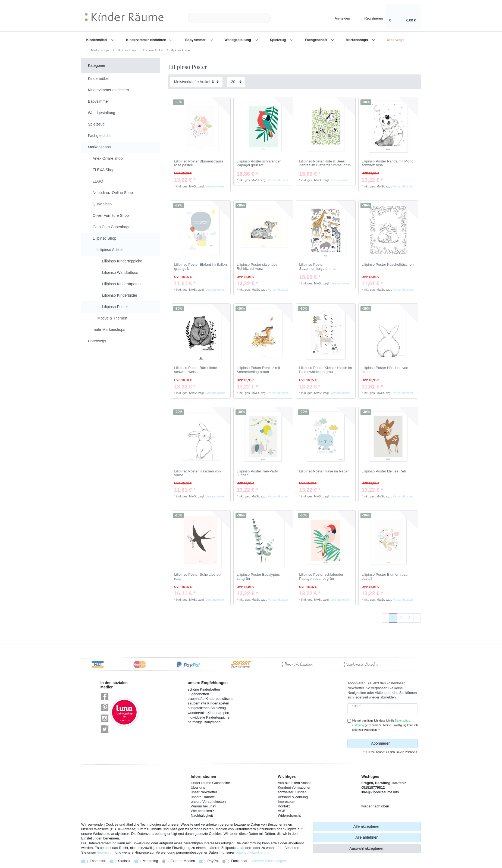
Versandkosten (215, 186)
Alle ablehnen (367, 837)
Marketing (150, 861)
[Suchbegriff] (229, 18)
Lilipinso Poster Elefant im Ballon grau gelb (200, 267)
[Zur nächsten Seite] (417, 618)
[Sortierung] (196, 82)
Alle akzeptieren (367, 826)
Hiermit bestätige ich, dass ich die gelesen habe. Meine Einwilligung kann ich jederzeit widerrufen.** (385, 725)
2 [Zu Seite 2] (401, 618)
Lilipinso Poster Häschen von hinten (385, 370)
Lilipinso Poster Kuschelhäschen (388, 265)
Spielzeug (278, 40)
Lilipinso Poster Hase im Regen (324, 471)
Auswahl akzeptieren (367, 848)
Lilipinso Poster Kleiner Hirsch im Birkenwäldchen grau (325, 370)
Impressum (106, 852)
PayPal (213, 861)
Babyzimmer (196, 40)
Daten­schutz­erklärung (252, 852)
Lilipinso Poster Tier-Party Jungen (257, 473)
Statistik (124, 861)
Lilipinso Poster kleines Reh (384, 471)
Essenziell (98, 861)
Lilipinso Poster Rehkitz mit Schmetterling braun (258, 370)
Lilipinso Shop (126, 50)
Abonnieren (392, 744)
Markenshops (357, 40)
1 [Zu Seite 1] (393, 618)
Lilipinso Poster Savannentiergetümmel (318, 267)
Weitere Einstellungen (269, 861)
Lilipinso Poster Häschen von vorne (197, 473)
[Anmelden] (338, 18)
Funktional (239, 861)
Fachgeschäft (316, 40)
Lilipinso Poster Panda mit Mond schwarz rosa (388, 163)
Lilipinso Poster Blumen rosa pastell (385, 577)
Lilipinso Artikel (153, 50)
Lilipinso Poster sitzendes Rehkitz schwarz (257, 267)
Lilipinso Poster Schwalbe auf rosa (198, 577)
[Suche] (279, 18)
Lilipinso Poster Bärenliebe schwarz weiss (195, 370)
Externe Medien (183, 861)
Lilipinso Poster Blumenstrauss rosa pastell (199, 163)
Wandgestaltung (238, 40)
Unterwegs (396, 40)
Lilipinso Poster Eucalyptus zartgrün (258, 577)
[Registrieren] (370, 18)
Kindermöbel (97, 40)
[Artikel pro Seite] (236, 82)
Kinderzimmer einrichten (147, 40)
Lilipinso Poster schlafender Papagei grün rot (259, 163)
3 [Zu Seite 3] (409, 618)
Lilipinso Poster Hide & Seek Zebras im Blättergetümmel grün (325, 163)
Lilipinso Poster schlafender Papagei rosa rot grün (321, 577)
